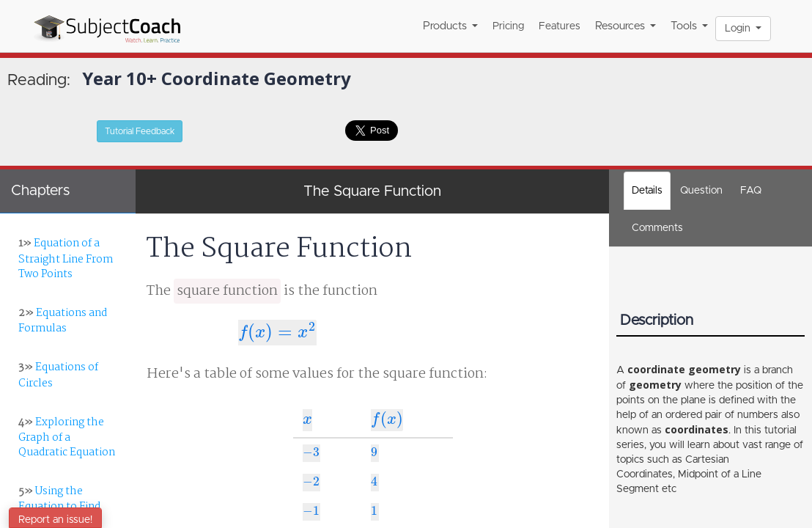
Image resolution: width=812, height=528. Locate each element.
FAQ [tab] (751, 191)
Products (450, 26)
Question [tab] (701, 191)
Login (743, 29)
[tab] (657, 228)
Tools (689, 26)
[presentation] (277, 333)
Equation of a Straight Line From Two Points (66, 258)
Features (560, 26)
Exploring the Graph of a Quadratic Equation (67, 437)
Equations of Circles (58, 375)
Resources (625, 26)
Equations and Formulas (63, 321)
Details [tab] (647, 191)
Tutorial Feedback (140, 131)
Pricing (508, 26)
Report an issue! (55, 520)
